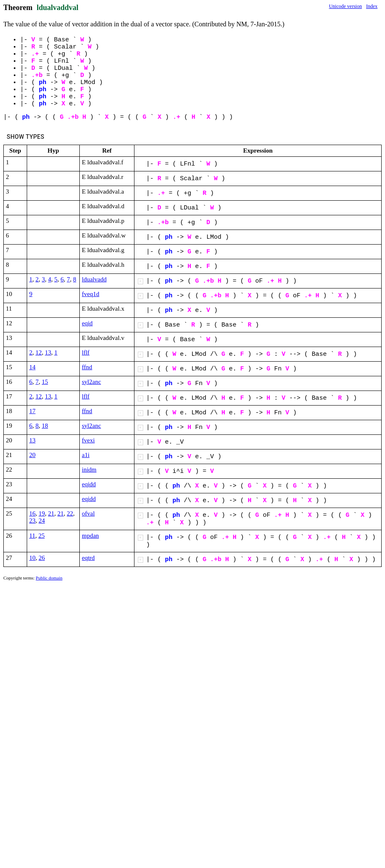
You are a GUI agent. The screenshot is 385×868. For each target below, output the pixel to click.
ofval (88, 513)
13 (48, 352)
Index (372, 6)
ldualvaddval (58, 8)
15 (45, 382)
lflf (86, 352)
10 (32, 558)
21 (51, 513)
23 (32, 521)
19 (42, 513)
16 (32, 513)
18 (45, 426)
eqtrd (88, 558)
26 (42, 558)
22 (70, 513)
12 (39, 352)
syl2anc (91, 382)
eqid (87, 323)
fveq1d (91, 294)
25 (42, 536)
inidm (89, 470)
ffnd (87, 367)
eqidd (89, 484)
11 (32, 536)
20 (32, 455)
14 (32, 367)
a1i (86, 455)
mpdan (90, 536)
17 (32, 411)
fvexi (88, 440)
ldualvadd (94, 279)
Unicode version (346, 6)
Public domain (49, 578)
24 (42, 521)
